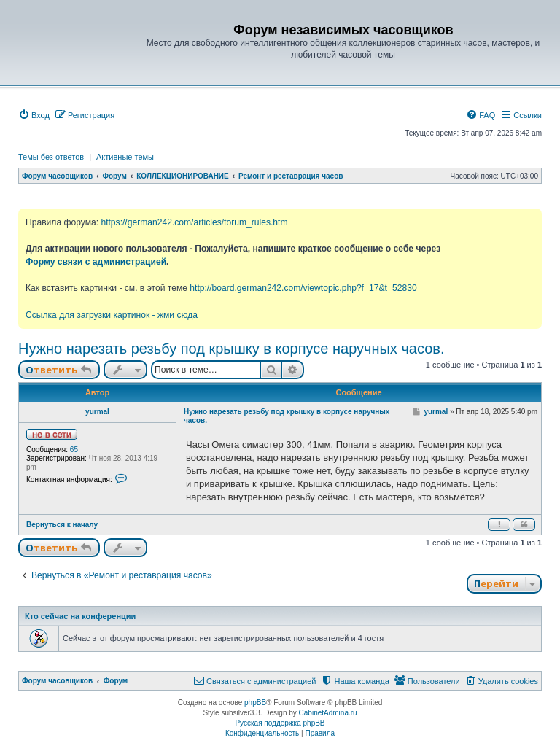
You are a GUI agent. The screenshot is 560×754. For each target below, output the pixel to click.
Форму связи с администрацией (96, 262)
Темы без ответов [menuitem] (51, 157)
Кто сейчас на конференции (80, 616)
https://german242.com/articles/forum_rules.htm (194, 222)
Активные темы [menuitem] (125, 157)
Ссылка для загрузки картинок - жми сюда (112, 315)
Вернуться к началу (62, 525)
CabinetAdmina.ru (328, 713)
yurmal (97, 412)
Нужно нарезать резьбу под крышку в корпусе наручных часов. (232, 349)
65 (74, 450)
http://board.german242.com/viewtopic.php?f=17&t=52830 (303, 288)
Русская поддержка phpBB (280, 723)
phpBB (255, 703)
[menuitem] (34, 115)
